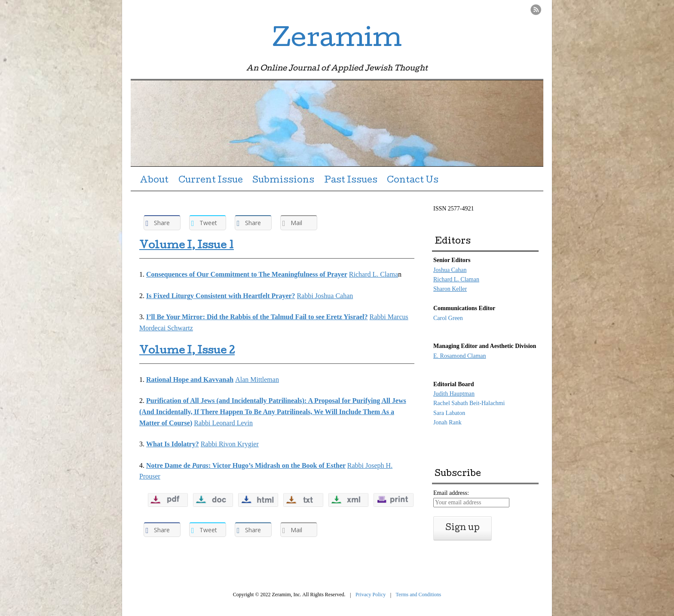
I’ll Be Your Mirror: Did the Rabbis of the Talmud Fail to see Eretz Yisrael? (257, 317)
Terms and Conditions (418, 595)
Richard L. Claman (456, 279)
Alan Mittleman (257, 380)
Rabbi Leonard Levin (223, 423)
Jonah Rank (447, 422)
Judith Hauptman (454, 394)
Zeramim (337, 40)
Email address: (451, 493)
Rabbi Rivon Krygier (230, 444)
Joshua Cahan (450, 270)
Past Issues (351, 181)
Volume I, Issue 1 (187, 246)
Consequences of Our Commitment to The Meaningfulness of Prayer (247, 274)
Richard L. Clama (374, 274)
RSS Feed (536, 10)
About (154, 181)
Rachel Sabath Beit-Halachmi (469, 403)
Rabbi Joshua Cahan (325, 296)
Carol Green (448, 318)
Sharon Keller (450, 289)
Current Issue (211, 181)
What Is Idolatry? (173, 444)
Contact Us (413, 181)
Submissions (283, 181)
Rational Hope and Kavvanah (190, 380)
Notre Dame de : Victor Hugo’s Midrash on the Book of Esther (246, 465)
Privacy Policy (371, 595)
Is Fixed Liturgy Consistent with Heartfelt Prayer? (221, 296)
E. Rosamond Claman (460, 356)
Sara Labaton (449, 413)
